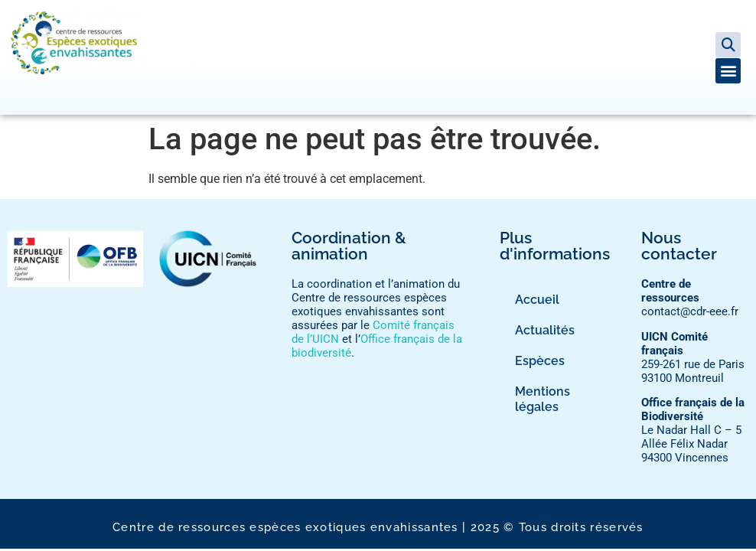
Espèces (540, 361)
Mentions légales (543, 399)
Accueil (537, 300)
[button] (728, 45)
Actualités (545, 330)
